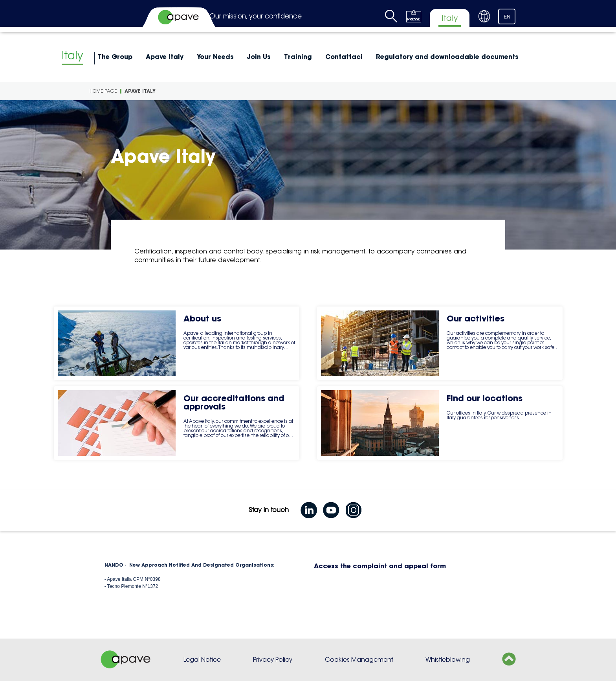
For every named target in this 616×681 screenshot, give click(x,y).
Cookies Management (359, 660)
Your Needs (215, 57)
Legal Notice (202, 660)
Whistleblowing (448, 660)
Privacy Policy (273, 660)
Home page (103, 91)
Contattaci (344, 57)
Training (298, 57)
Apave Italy (165, 57)
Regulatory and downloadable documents (447, 57)
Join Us (259, 57)
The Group (115, 57)
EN (507, 17)
